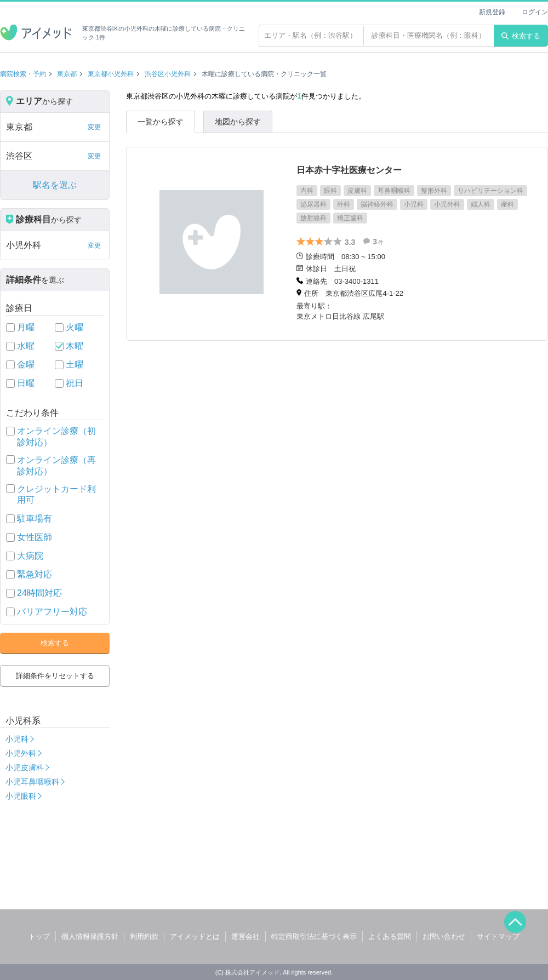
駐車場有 (35, 518)
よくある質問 (390, 936)
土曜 (75, 365)
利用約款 (144, 936)
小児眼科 (21, 796)
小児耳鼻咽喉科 (32, 782)
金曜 (26, 365)
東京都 (67, 74)
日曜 (26, 383)
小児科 (17, 739)
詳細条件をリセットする (55, 676)
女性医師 (35, 537)
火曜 (75, 327)
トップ (39, 936)
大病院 (30, 556)
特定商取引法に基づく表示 (314, 936)
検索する (521, 36)
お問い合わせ (444, 936)
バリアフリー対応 (52, 612)
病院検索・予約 (23, 74)
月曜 (26, 327)
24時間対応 (39, 593)
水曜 (26, 346)
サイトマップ (498, 936)
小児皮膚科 (25, 767)
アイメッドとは (195, 936)
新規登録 (492, 12)
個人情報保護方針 (90, 936)
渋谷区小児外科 (168, 74)
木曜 (75, 346)
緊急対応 (35, 574)
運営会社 (246, 936)
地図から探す (238, 122)
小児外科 (21, 753)
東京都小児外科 (111, 74)
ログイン (535, 12)
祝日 (75, 383)
